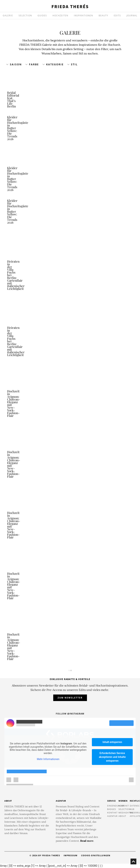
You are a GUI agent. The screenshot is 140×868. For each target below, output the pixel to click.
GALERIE (8, 16)
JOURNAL (132, 16)
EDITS (117, 16)
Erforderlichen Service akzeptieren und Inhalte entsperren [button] (112, 757)
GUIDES (42, 16)
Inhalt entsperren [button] (112, 742)
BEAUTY (103, 16)
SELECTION (25, 16)
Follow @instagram (70, 714)
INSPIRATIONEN (83, 16)
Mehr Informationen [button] (48, 759)
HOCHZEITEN (60, 16)
